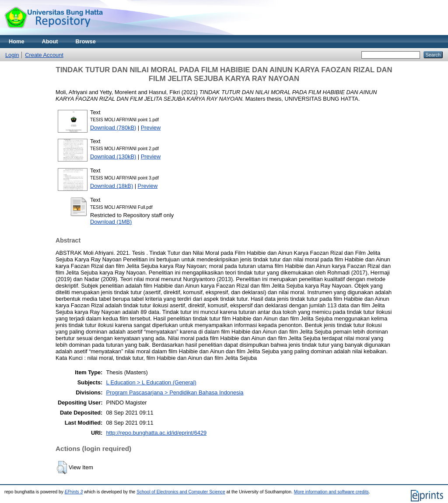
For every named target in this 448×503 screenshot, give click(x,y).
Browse (86, 41)
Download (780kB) (113, 128)
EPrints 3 (74, 492)
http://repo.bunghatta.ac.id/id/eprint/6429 (156, 433)
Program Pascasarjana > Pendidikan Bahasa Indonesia (175, 392)
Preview (151, 128)
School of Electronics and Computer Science (181, 492)
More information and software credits (331, 492)
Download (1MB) (111, 222)
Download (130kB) (113, 157)
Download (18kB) (112, 186)
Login (12, 55)
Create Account (44, 55)
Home (17, 41)
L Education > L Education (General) (151, 382)
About (50, 41)
